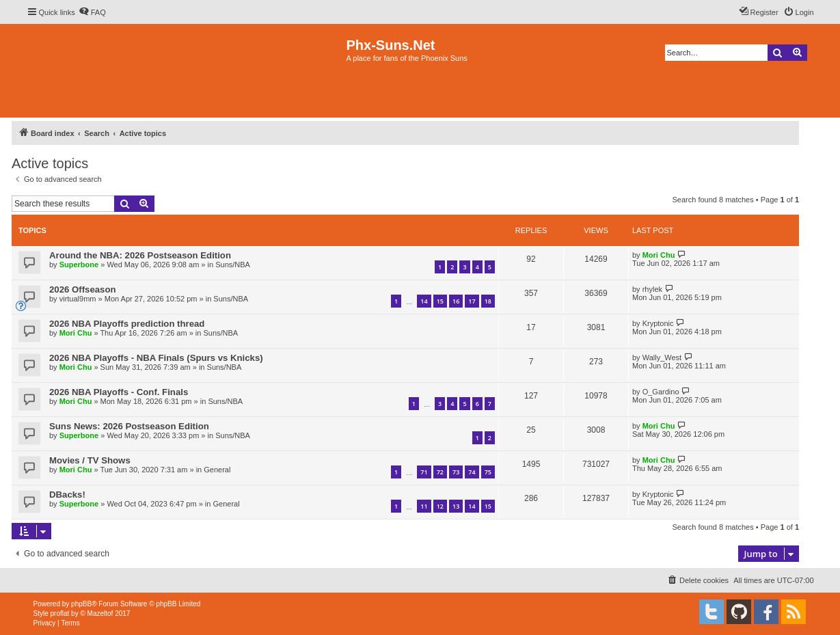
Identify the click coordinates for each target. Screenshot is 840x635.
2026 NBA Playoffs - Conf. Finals (119, 392)
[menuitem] (92, 12)
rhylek (652, 289)
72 (440, 472)
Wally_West (662, 357)
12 (440, 506)
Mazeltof (100, 613)
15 (440, 301)
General (217, 470)
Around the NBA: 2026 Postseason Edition (140, 255)
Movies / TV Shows (90, 460)
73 (456, 472)
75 (488, 472)
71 (424, 472)
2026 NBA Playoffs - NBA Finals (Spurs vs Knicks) (156, 358)
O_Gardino (661, 392)
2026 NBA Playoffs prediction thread (127, 324)
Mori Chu (659, 255)
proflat (60, 613)
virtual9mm (78, 299)
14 (424, 301)
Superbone (79, 265)
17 (472, 301)
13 (456, 506)
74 (472, 472)
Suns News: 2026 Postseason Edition (129, 426)
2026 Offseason (83, 289)
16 (456, 301)
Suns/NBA (233, 265)
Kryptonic (658, 323)
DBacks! (67, 495)
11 (424, 506)
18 (488, 301)
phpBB (81, 604)
